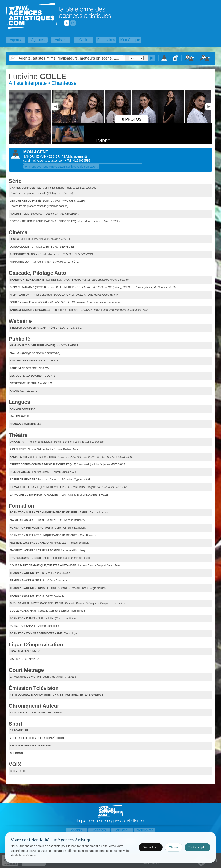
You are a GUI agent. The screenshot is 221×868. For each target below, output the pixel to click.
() (74, 156)
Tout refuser (151, 847)
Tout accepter (197, 847)
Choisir (174, 847)
